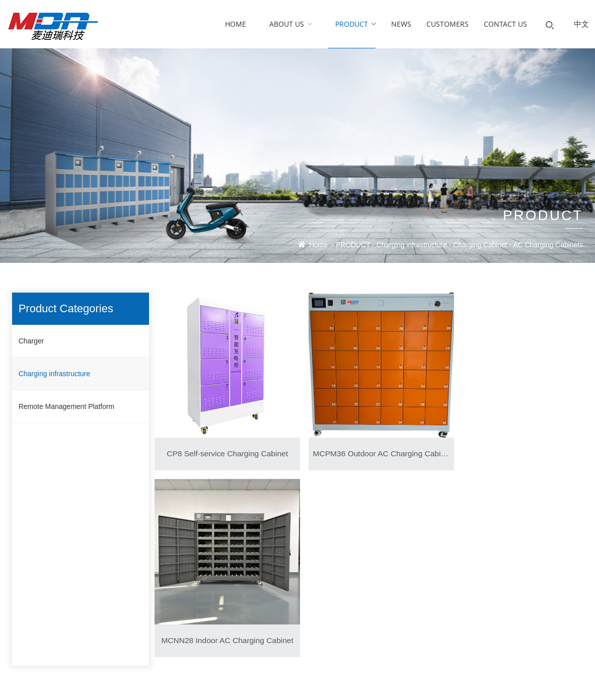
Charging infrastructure (410, 245)
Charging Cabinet (479, 245)
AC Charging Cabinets (548, 245)
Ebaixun (396, 686)
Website (425, 686)
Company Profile (36, 576)
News (212, 576)
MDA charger (467, 576)
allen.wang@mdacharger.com (481, 597)
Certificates (28, 617)
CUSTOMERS (320, 576)
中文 (581, 24)
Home (315, 245)
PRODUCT (351, 245)
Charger (31, 341)
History (22, 597)
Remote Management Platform (67, 406)
